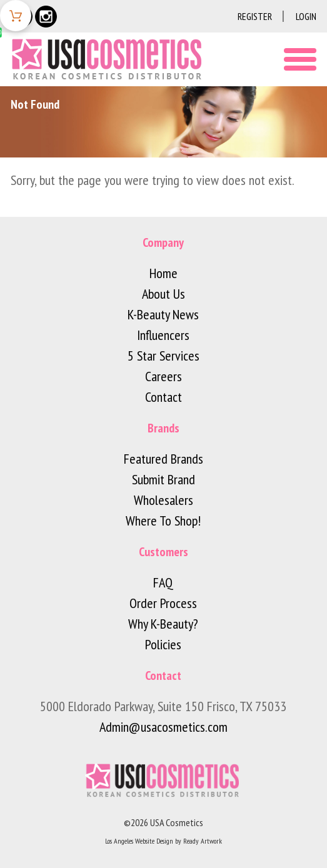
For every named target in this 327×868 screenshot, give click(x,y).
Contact (163, 397)
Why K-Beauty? (163, 624)
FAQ (163, 582)
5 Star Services (163, 356)
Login (306, 16)
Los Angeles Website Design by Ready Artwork (163, 841)
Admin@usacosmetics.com (163, 727)
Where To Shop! (163, 521)
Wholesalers (163, 500)
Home (163, 273)
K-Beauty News (163, 314)
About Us (163, 294)
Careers (163, 376)
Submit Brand (163, 479)
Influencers (163, 335)
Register (255, 16)
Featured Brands (163, 459)
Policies (163, 644)
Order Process (163, 603)
